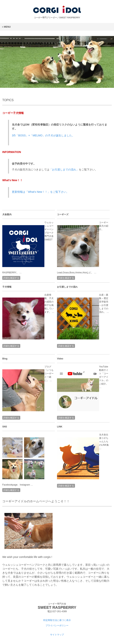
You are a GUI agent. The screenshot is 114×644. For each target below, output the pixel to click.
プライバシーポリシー (57, 626)
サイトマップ (57, 635)
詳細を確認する (11, 278)
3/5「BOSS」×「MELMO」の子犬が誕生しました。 (43, 135)
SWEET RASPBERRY (57, 607)
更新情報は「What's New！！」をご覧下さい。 (40, 192)
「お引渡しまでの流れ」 (64, 170)
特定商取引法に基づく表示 (57, 620)
